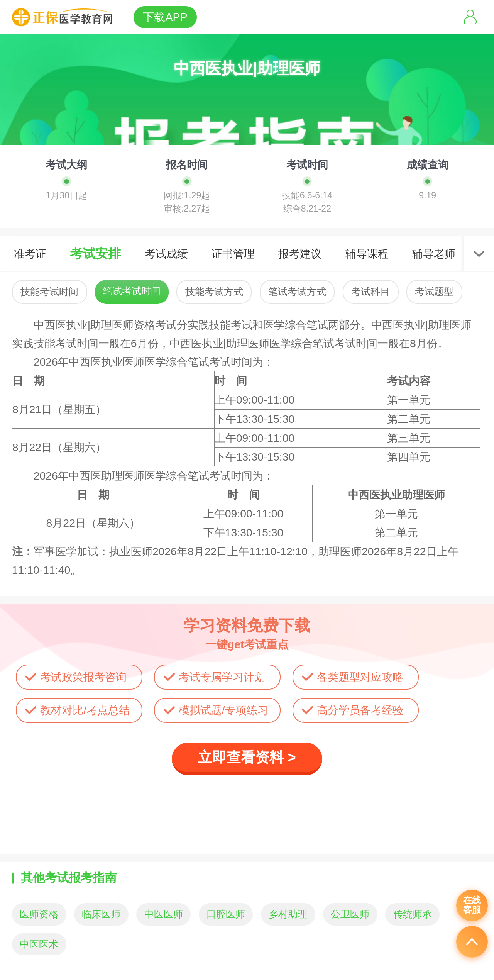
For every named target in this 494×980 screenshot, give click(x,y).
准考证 (30, 254)
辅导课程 (367, 254)
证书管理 (233, 254)
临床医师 (101, 914)
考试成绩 (166, 254)
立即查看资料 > (247, 757)
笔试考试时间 (132, 291)
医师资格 (39, 914)
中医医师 (164, 914)
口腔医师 (226, 914)
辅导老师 (434, 254)
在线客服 (472, 905)
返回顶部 (472, 942)
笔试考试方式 (297, 292)
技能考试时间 (49, 292)
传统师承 (413, 914)
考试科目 (370, 292)
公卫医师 (350, 914)
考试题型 (434, 292)
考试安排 (95, 253)
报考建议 (300, 254)
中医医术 (39, 944)
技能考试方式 (214, 292)
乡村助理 (288, 914)
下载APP (165, 17)
